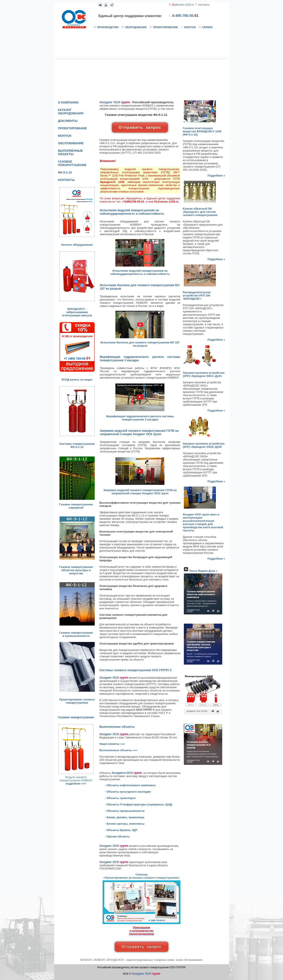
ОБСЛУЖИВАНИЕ (71, 143)
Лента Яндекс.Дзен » (203, 571)
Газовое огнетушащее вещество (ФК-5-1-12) (202, 131)
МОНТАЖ (65, 136)
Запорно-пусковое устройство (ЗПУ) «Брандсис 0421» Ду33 (204, 374)
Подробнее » (216, 176)
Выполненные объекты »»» (118, 750)
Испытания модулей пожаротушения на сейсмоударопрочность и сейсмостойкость (140, 272)
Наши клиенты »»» (112, 744)
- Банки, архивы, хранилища (124, 817)
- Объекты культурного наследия (128, 792)
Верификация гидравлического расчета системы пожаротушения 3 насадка (140, 418)
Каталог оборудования (77, 245)
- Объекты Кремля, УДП (121, 830)
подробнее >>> (76, 784)
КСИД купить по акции (77, 380)
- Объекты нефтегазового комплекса (130, 785)
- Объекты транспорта (120, 798)
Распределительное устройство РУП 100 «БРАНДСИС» (197, 295)
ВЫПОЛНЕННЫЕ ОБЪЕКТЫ (70, 152)
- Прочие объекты (117, 836)
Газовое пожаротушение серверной (76, 506)
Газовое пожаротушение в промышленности (76, 634)
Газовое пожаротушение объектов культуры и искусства (76, 570)
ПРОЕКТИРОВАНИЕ (73, 128)
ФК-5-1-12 (65, 172)
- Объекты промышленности (125, 811)
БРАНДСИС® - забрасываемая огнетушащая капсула (77, 312)
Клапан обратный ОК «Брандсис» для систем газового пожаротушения (200, 212)
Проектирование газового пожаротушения (77, 701)
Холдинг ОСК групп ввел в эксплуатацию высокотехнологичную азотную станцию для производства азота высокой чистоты (203, 522)
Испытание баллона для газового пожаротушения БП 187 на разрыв (140, 344)
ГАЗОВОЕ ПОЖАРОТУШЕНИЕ (72, 163)
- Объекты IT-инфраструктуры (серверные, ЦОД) (139, 804)
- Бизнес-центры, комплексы (125, 824)
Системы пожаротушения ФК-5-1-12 (77, 445)
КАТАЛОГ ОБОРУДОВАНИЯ (71, 112)
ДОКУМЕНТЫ (68, 121)
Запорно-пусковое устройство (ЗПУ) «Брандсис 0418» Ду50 (204, 445)
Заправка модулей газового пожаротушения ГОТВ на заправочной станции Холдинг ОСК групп (140, 492)
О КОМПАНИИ (68, 102)
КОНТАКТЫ (66, 180)
